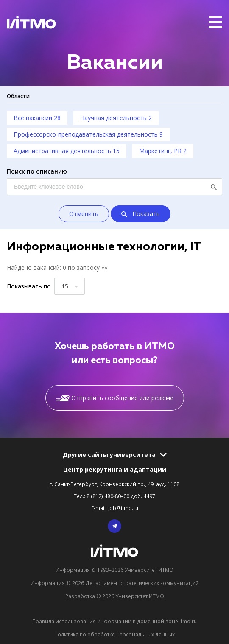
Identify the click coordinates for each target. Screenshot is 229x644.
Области (18, 96)
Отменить (84, 214)
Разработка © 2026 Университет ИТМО (115, 596)
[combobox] (70, 286)
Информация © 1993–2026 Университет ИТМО (114, 570)
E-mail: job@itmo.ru (115, 508)
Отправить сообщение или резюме (115, 398)
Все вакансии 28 (37, 118)
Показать (141, 214)
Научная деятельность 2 (116, 118)
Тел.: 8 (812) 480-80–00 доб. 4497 (114, 496)
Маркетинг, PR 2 (163, 151)
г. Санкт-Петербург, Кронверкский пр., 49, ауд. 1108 (114, 484)
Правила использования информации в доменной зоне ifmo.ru (114, 621)
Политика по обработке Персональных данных (114, 634)
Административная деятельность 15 (67, 151)
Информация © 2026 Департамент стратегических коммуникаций (115, 583)
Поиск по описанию (37, 171)
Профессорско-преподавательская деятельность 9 (88, 134)
